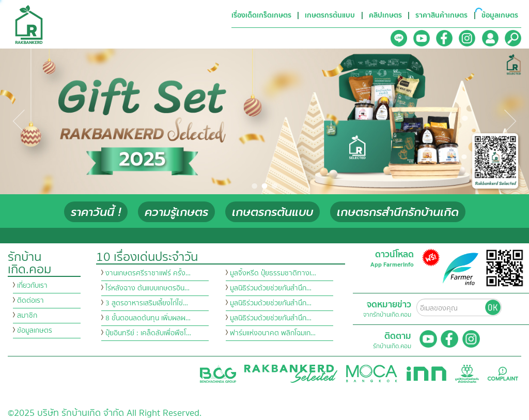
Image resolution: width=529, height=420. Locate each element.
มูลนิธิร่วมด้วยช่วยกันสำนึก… (271, 288)
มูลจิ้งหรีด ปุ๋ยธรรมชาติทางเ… (273, 273)
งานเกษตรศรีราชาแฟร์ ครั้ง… (148, 273)
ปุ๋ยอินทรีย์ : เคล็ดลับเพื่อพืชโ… (148, 333)
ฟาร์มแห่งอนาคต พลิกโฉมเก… (273, 333)
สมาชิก (27, 316)
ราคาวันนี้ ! (96, 212)
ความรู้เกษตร (176, 212)
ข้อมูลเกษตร (35, 331)
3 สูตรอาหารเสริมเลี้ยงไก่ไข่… (147, 303)
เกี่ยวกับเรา (32, 286)
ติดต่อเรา (30, 301)
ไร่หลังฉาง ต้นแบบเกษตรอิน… (147, 288)
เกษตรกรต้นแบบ (273, 212)
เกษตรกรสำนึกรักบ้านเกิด (398, 212)
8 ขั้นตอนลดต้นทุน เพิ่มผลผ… (148, 318)
